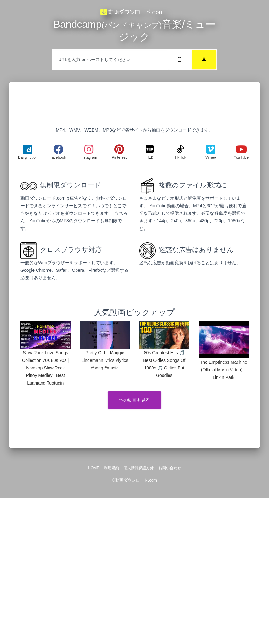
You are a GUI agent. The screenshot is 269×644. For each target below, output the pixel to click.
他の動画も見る (134, 400)
